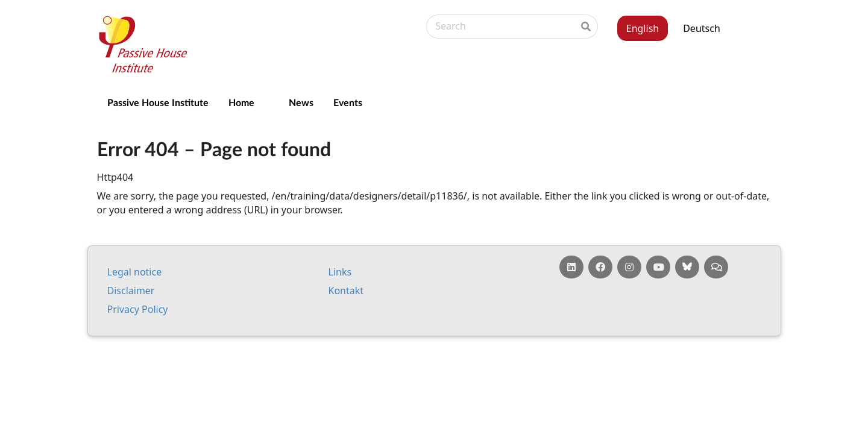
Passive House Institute (158, 102)
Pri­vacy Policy (138, 309)
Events (348, 102)
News (301, 102)
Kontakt (346, 291)
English (643, 28)
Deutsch (702, 28)
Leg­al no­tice (135, 272)
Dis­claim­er (131, 291)
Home (241, 102)
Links (340, 272)
